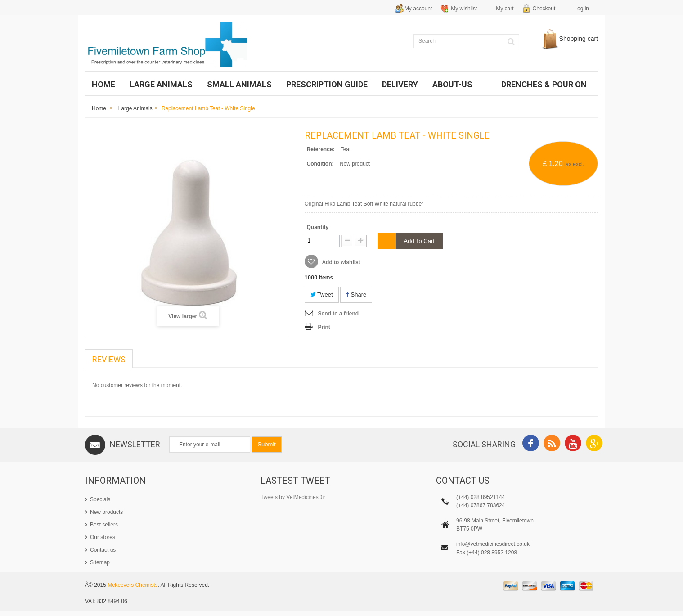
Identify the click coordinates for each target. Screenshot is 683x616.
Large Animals (135, 108)
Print (324, 327)
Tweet (322, 295)
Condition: (320, 164)
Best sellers (104, 525)
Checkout (544, 9)
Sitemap (100, 562)
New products (106, 512)
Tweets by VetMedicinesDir (293, 497)
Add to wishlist (341, 262)
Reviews (109, 359)
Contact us (103, 550)
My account (418, 9)
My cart (505, 9)
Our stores (103, 537)
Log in (582, 9)
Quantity (318, 227)
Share (356, 295)
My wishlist (464, 9)
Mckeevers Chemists (133, 590)
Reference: (321, 149)
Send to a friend (339, 314)
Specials (100, 499)
